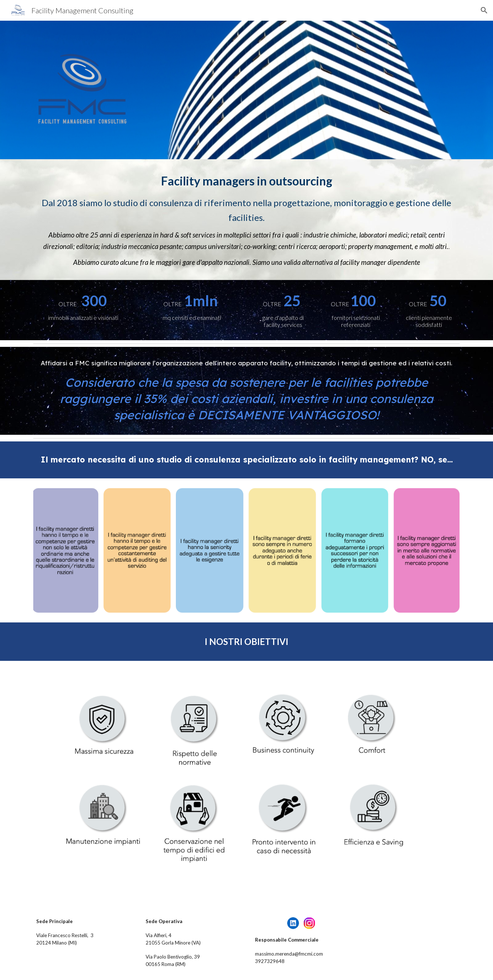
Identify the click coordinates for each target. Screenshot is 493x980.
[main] (246, 220)
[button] (484, 10)
